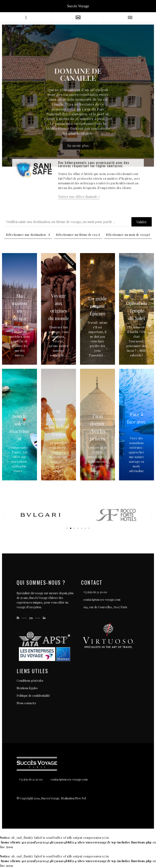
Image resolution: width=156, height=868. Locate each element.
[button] (71, 164)
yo (31, 618)
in (44, 618)
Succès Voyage (78, 6)
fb (18, 618)
